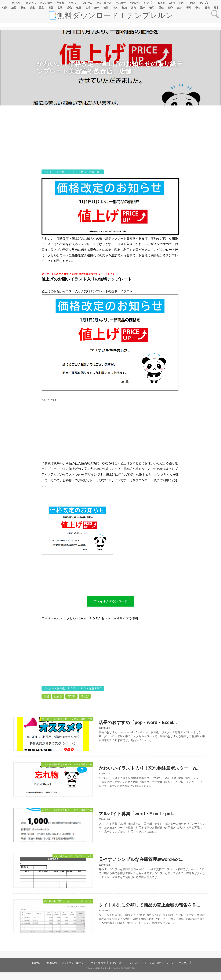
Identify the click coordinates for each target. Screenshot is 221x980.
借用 (152, 8)
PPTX (192, 3)
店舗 (46, 696)
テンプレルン (107, 968)
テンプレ (17, 3)
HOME (36, 963)
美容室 (71, 696)
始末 (97, 8)
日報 (51, 8)
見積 (23, 8)
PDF (182, 3)
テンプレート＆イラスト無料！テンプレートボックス (159, 963)
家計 (179, 8)
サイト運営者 (98, 963)
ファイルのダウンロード (110, 601)
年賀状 (60, 3)
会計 (106, 8)
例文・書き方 (104, 3)
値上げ (85, 696)
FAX (115, 8)
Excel (161, 3)
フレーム (87, 3)
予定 (198, 8)
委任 (161, 8)
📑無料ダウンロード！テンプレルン (110, 15)
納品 (14, 8)
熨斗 (189, 8)
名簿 (60, 8)
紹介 (170, 8)
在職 (88, 8)
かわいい (135, 3)
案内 (133, 8)
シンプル (149, 3)
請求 (32, 8)
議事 (143, 8)
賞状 (207, 8)
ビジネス (31, 3)
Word (172, 3)
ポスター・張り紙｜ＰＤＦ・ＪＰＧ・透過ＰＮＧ (73, 172)
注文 (42, 8)
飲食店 (58, 696)
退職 (69, 8)
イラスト (73, 3)
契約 (124, 8)
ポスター (121, 3)
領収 (5, 8)
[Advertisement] (21, 224)
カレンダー (46, 3)
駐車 (216, 8)
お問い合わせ (118, 963)
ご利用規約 (51, 963)
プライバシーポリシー (74, 963)
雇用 (78, 8)
